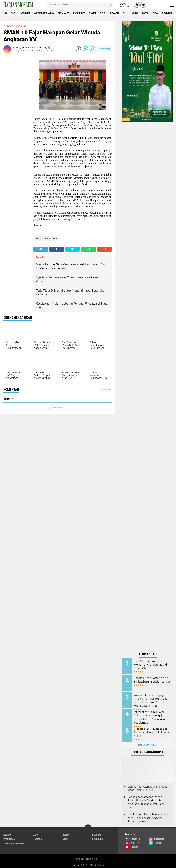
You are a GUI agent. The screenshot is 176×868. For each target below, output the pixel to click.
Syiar (104, 13)
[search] (80, 5)
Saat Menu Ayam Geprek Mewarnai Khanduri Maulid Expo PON (150, 664)
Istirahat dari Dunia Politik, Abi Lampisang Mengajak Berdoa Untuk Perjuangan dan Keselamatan (152, 717)
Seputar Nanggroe (44, 13)
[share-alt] (41, 249)
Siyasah (115, 13)
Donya (136, 13)
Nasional (168, 13)
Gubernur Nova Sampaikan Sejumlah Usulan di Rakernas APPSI (151, 732)
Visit (126, 13)
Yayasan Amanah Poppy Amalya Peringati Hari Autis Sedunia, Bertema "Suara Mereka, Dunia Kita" (150, 700)
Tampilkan (105, 390)
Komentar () (104, 49)
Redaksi (79, 858)
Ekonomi (25, 13)
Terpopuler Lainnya (148, 745)
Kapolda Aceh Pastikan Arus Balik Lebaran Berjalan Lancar (152, 680)
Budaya (7, 835)
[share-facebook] (78, 49)
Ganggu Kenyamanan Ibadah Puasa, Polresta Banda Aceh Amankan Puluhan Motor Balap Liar (146, 802)
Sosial (93, 13)
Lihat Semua (58, 408)
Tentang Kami (92, 858)
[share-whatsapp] (92, 49)
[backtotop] (88, 827)
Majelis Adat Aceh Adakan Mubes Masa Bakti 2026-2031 (147, 788)
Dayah (146, 13)
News (14, 13)
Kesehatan (64, 13)
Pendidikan (80, 13)
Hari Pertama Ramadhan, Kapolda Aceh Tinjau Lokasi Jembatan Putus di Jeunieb (148, 818)
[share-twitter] (85, 49)
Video (156, 13)
